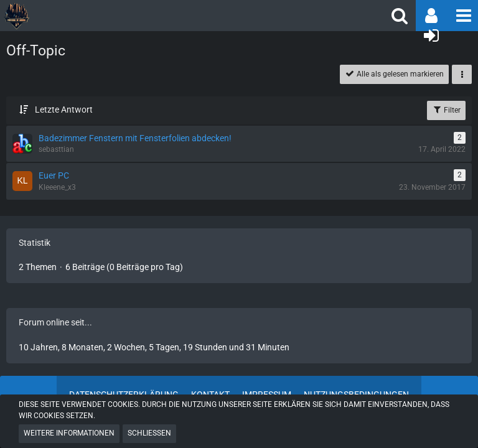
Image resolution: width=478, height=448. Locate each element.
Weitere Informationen (69, 433)
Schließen (149, 433)
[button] (462, 16)
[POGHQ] (117, 16)
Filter (446, 110)
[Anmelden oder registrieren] (431, 35)
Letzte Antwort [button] (64, 110)
